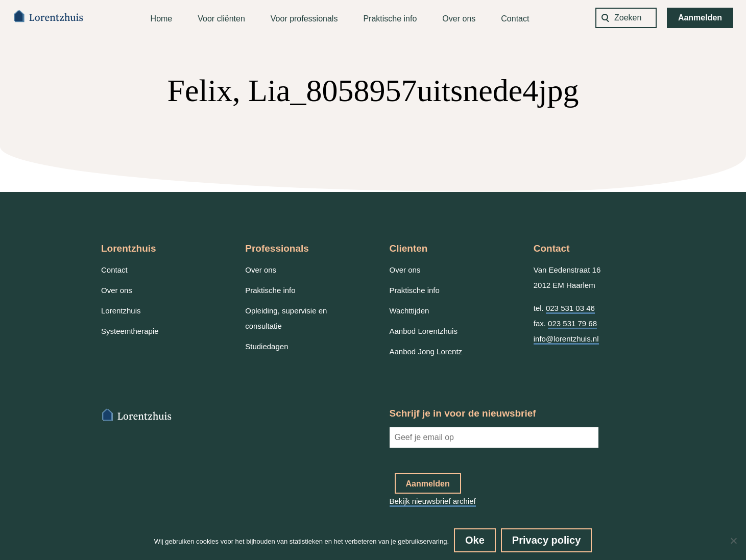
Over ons (459, 19)
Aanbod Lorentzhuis (424, 331)
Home (162, 19)
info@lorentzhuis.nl (566, 339)
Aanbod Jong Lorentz (426, 351)
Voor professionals (304, 19)
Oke (475, 540)
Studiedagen (267, 346)
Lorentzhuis (121, 311)
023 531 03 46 (570, 308)
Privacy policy (547, 540)
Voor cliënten (221, 19)
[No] (733, 541)
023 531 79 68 (572, 323)
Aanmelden (700, 18)
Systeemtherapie (130, 331)
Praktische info (390, 19)
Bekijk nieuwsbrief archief (433, 501)
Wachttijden (410, 311)
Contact (515, 19)
